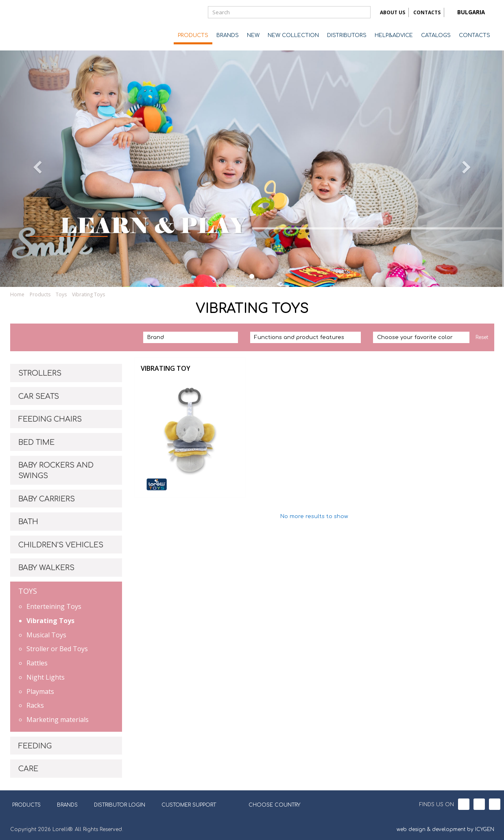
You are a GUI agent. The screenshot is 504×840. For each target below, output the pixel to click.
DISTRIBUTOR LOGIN (120, 805)
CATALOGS (436, 35)
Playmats (40, 691)
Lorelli (43, 25)
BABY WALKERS (46, 568)
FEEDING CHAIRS (50, 419)
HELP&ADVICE (394, 35)
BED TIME (36, 442)
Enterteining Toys (54, 606)
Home (17, 294)
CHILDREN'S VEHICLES (61, 545)
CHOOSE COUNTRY (269, 804)
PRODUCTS (193, 35)
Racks (35, 705)
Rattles (37, 663)
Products (40, 294)
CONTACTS (427, 12)
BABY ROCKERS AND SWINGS (56, 470)
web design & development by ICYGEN (445, 829)
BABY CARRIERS (47, 499)
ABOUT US (393, 12)
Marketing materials (58, 720)
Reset (482, 337)
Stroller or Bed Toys (57, 649)
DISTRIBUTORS (347, 35)
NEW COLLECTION (293, 35)
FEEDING (35, 746)
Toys (61, 294)
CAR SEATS (39, 396)
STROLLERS (40, 373)
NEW (253, 35)
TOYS (28, 591)
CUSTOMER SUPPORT (189, 805)
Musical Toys (46, 635)
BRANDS (228, 35)
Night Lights (46, 677)
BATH (28, 522)
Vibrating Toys (88, 294)
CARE (28, 769)
